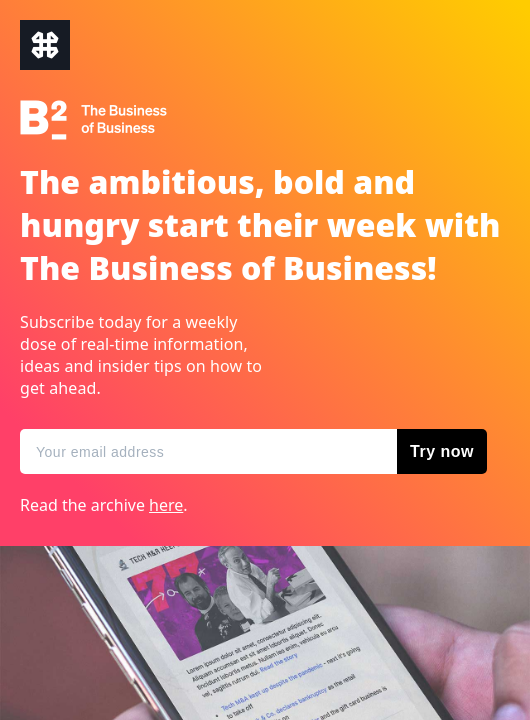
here (166, 505)
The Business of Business (45, 45)
